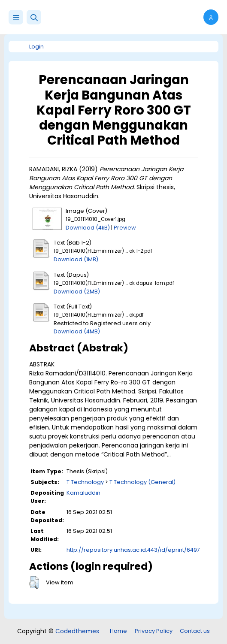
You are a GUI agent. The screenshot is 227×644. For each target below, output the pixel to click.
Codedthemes (77, 631)
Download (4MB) (77, 331)
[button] (34, 17)
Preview (125, 228)
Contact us (195, 631)
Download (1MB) (76, 259)
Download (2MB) (77, 292)
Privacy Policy (154, 631)
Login (36, 47)
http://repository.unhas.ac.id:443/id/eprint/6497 (133, 550)
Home (118, 631)
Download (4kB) (88, 228)
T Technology (85, 482)
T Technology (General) (142, 482)
